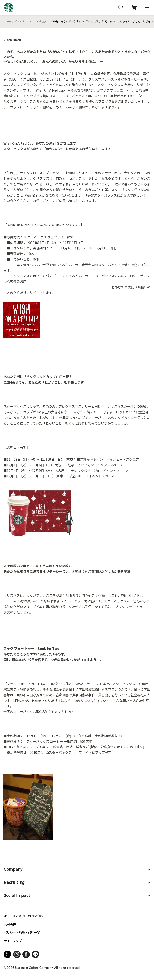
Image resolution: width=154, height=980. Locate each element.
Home (7, 21)
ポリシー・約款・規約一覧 (22, 932)
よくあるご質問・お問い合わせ (25, 916)
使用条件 (10, 924)
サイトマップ (13, 941)
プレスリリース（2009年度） (31, 21)
